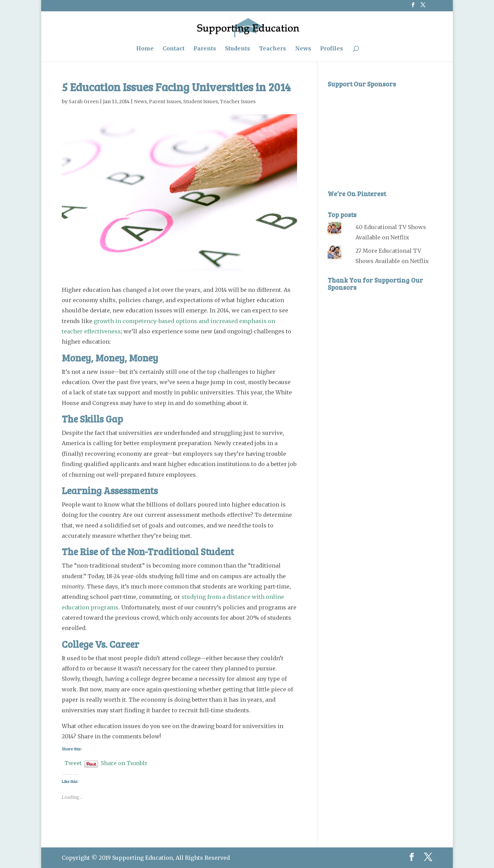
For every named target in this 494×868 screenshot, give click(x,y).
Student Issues (201, 102)
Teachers (273, 49)
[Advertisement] (379, 134)
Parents (205, 49)
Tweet (73, 762)
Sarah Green (84, 102)
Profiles (332, 49)
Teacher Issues (238, 102)
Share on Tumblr (124, 762)
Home (145, 49)
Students (238, 49)
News (303, 49)
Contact (174, 49)
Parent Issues (165, 102)
